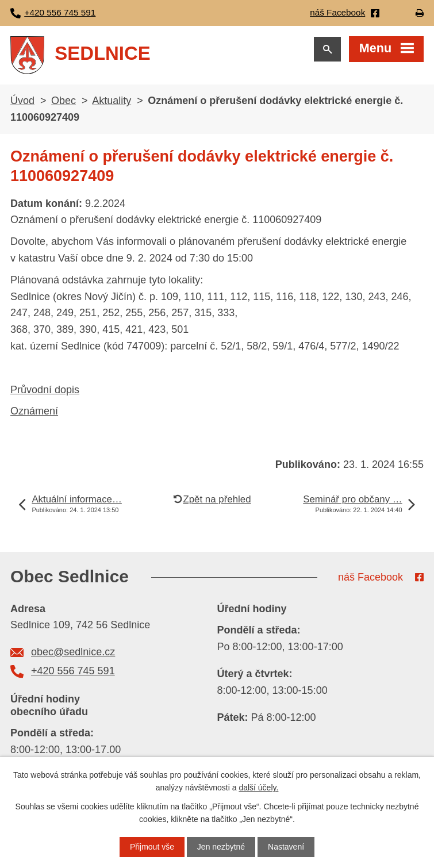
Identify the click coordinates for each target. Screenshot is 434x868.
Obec (64, 101)
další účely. (258, 788)
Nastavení (286, 847)
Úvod (22, 101)
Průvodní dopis (45, 390)
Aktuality (112, 101)
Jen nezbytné (221, 847)
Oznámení (34, 411)
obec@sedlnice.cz (73, 652)
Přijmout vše (152, 847)
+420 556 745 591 (73, 671)
